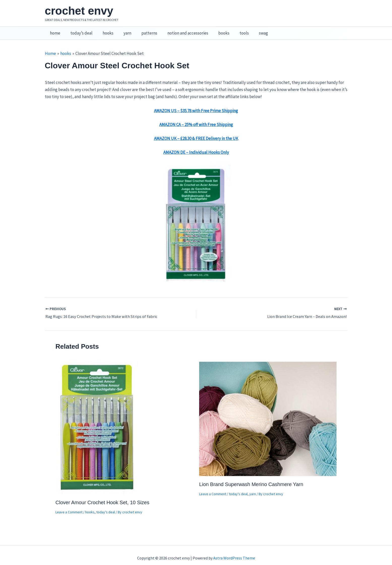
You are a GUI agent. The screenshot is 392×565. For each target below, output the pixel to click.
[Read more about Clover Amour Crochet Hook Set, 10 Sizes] (97, 422)
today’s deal (79, 31)
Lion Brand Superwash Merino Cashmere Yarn (251, 479)
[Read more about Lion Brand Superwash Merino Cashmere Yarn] (268, 413)
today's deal (106, 507)
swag (251, 31)
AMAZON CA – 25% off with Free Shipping (196, 119)
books (214, 31)
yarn (122, 31)
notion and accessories (179, 31)
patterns (143, 31)
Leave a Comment (69, 507)
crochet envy (79, 11)
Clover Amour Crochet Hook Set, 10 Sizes (102, 497)
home (54, 31)
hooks (104, 31)
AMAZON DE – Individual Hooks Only (196, 147)
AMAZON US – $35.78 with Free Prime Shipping (196, 105)
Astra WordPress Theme (234, 552)
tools (233, 31)
